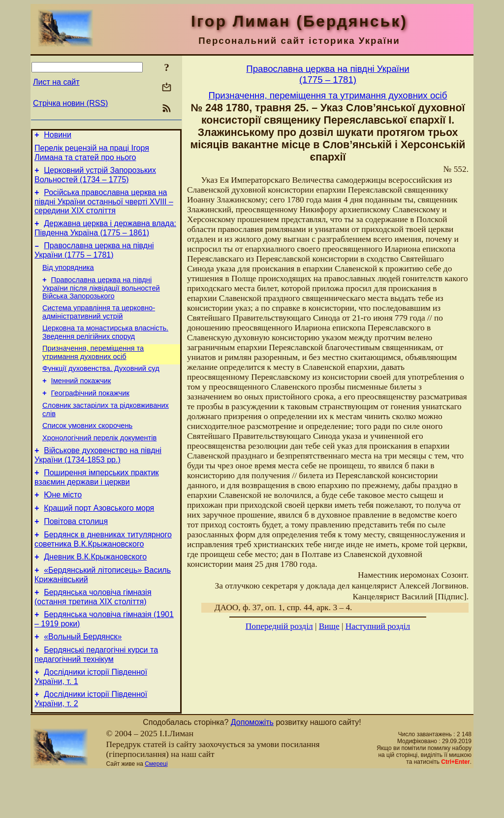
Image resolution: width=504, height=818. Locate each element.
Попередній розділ (279, 626)
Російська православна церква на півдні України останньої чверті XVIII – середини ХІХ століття (104, 207)
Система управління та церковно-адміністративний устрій (99, 325)
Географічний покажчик (90, 414)
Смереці (156, 810)
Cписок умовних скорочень (87, 449)
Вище (329, 626)
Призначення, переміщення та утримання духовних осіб (93, 369)
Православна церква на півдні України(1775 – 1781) (328, 74)
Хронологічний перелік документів (99, 463)
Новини (58, 136)
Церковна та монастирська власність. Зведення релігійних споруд (105, 347)
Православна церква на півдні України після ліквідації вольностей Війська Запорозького (101, 300)
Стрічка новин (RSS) (70, 103)
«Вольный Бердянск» (83, 678)
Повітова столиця (76, 554)
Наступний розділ (378, 626)
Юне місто (63, 524)
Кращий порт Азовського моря (99, 539)
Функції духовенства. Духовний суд (101, 386)
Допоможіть (252, 768)
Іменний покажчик (81, 400)
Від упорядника (68, 278)
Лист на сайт (56, 82)
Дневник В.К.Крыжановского (95, 592)
